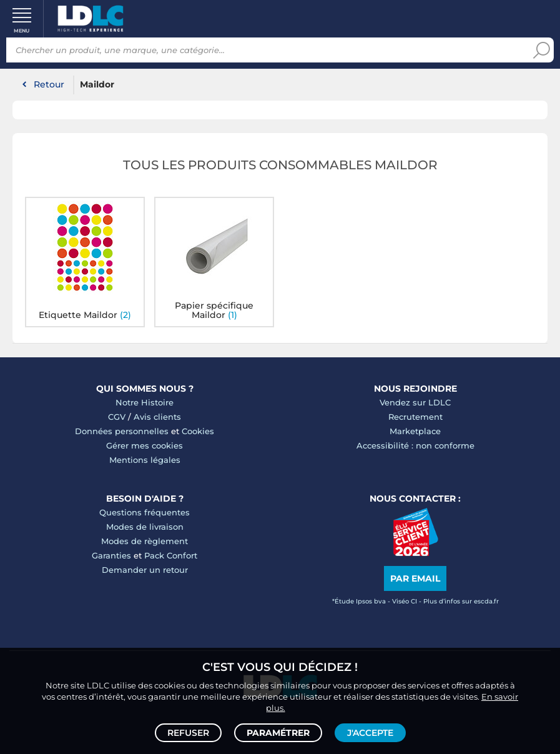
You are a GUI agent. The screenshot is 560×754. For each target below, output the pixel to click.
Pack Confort (171, 555)
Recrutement (415, 417)
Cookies (198, 431)
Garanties (111, 555)
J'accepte (370, 733)
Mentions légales (145, 460)
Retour (49, 84)
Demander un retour (145, 570)
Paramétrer (278, 733)
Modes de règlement (145, 541)
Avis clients (157, 417)
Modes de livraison (145, 527)
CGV (117, 417)
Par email (415, 578)
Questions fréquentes (145, 512)
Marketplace (415, 431)
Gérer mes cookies (145, 445)
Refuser (188, 733)
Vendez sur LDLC (415, 402)
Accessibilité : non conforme (415, 445)
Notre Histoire (145, 402)
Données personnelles (122, 431)
